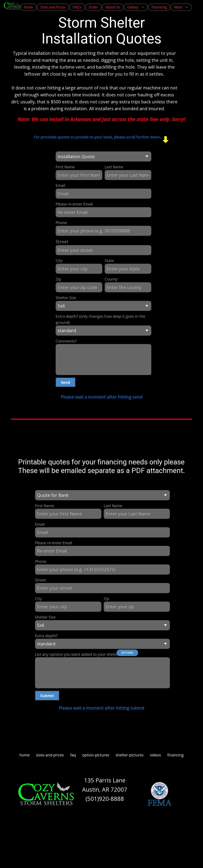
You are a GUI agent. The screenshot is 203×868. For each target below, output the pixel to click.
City (59, 260)
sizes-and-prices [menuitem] (50, 755)
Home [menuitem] (29, 7)
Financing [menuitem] (159, 7)
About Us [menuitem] (113, 7)
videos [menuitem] (155, 755)
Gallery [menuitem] (133, 7)
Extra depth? (46, 636)
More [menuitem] (178, 7)
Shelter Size (66, 298)
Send (65, 382)
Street (62, 242)
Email (60, 185)
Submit (47, 695)
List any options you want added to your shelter (77, 654)
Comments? (66, 341)
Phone (61, 223)
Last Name (114, 167)
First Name (65, 167)
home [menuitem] (25, 755)
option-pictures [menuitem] (96, 755)
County (111, 279)
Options (127, 653)
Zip (58, 279)
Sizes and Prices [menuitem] (53, 7)
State (109, 260)
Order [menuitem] (93, 7)
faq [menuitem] (73, 755)
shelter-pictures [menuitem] (130, 755)
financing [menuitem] (175, 755)
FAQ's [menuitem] (77, 7)
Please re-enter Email (74, 204)
